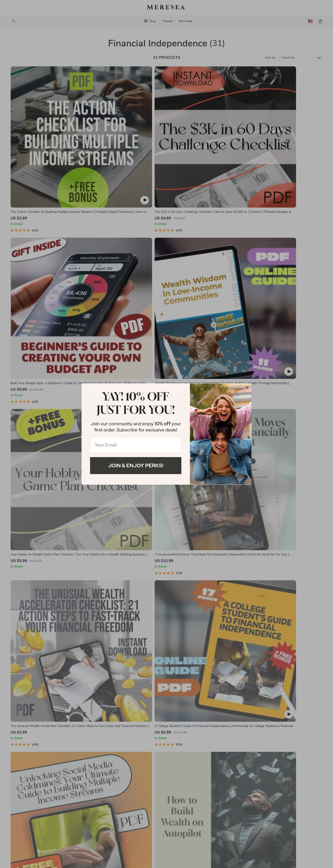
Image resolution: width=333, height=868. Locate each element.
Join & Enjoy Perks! (136, 465)
